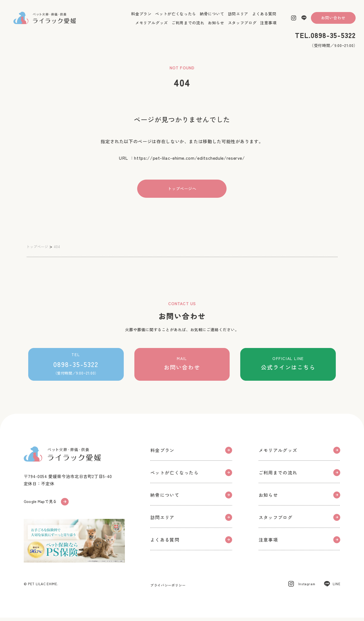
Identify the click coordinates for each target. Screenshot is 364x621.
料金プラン (141, 17)
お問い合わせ (333, 21)
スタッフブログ (242, 26)
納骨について (212, 17)
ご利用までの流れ (188, 26)
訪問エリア (238, 17)
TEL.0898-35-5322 (325, 38)
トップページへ (182, 189)
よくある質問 (264, 17)
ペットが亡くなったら (175, 17)
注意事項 (268, 26)
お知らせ (216, 26)
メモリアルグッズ (152, 26)
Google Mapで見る (48, 504)
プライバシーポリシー (168, 588)
